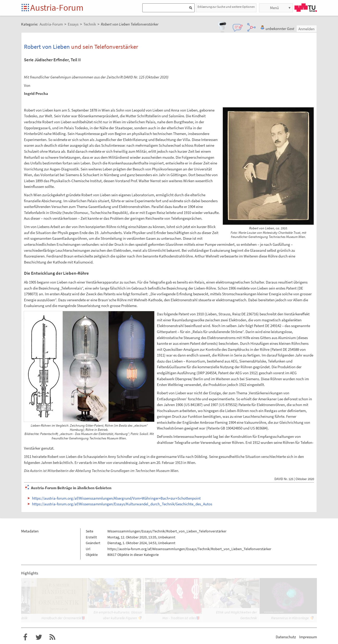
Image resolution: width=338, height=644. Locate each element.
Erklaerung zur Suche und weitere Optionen (226, 7)
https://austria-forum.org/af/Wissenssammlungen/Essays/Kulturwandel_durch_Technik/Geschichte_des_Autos (122, 504)
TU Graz (306, 8)
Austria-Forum (57, 8)
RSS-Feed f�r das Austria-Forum (52, 637)
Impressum (308, 637)
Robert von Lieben (47, 47)
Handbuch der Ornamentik (61, 618)
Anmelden (306, 29)
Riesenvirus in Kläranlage (290, 618)
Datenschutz (286, 637)
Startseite (26, 8)
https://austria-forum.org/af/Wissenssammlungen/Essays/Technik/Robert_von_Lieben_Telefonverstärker (189, 549)
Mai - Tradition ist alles (179, 618)
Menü (274, 8)
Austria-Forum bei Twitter (39, 637)
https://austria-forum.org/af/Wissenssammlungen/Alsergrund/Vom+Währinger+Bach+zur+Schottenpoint (116, 498)
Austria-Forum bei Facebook (25, 637)
